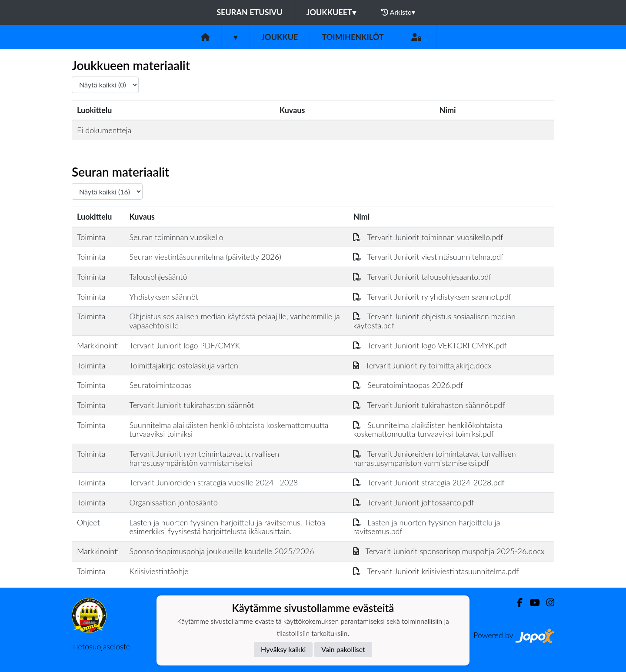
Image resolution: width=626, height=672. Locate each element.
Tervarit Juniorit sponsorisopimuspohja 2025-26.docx (449, 551)
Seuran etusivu (250, 12)
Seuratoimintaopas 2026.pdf (408, 385)
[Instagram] (547, 603)
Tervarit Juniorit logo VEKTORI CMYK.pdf (430, 345)
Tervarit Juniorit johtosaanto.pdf (413, 502)
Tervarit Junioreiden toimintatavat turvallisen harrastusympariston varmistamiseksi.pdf (434, 458)
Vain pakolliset (343, 649)
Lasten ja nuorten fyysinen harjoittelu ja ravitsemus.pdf (426, 527)
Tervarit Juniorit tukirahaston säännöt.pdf (429, 405)
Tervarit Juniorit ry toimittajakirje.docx (422, 365)
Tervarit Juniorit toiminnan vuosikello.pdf (428, 237)
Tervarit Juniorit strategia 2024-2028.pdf (429, 482)
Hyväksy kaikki (283, 649)
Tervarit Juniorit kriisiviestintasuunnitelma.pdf (436, 571)
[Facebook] (516, 603)
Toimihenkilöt (353, 37)
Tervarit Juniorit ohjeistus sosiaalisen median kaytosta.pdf (434, 321)
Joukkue (280, 37)
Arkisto (398, 12)
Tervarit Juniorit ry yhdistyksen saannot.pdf (432, 297)
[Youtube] (531, 603)
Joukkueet (331, 12)
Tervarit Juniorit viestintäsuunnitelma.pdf (428, 257)
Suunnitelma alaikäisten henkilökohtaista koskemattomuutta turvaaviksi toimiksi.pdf (428, 430)
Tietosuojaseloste (101, 646)
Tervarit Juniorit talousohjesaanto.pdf (422, 277)
